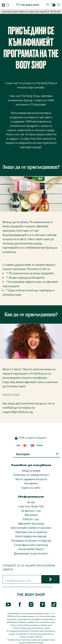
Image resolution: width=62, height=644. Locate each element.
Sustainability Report (31, 549)
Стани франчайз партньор (31, 545)
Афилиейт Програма (26, 17)
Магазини (31, 515)
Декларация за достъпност (31, 553)
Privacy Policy (34, 587)
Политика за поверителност (31, 475)
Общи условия (31, 471)
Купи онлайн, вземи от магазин (31, 528)
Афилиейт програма (31, 524)
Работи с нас (31, 519)
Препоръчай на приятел (31, 532)
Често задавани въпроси (31, 479)
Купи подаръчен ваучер (31, 536)
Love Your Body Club (31, 506)
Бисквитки (31, 483)
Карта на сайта (31, 488)
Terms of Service (45, 587)
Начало (6, 17)
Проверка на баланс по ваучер (31, 541)
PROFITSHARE (11, 395)
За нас (31, 502)
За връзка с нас (31, 511)
